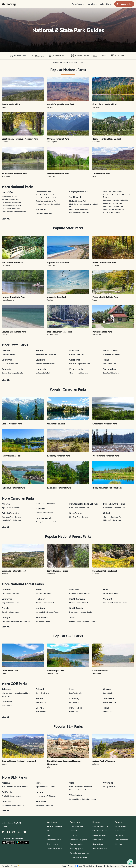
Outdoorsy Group (54, 848)
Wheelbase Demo (100, 831)
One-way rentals (77, 844)
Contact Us (120, 835)
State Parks (38, 56)
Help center (120, 831)
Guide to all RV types (78, 857)
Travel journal (53, 844)
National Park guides (78, 840)
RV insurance (98, 840)
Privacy (71, 866)
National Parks (18, 56)
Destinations (92, 4)
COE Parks (100, 56)
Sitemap (99, 866)
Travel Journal (78, 4)
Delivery (73, 835)
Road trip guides (77, 848)
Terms (64, 866)
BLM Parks (117, 56)
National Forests (80, 56)
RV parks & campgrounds (80, 853)
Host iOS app (98, 844)
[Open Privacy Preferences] (85, 866)
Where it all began (55, 826)
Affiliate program (99, 835)
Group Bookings (76, 826)
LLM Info (119, 844)
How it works (120, 826)
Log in (102, 4)
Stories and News (54, 840)
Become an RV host (101, 826)
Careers (50, 835)
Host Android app (100, 848)
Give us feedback (122, 840)
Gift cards (74, 831)
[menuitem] (78, 4)
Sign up (109, 4)
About (50, 831)
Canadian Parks (58, 56)
